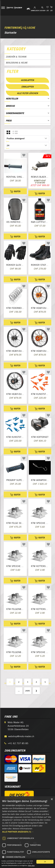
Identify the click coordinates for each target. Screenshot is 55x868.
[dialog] (27, 832)
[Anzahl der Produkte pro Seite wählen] (27, 145)
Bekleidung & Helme (17, 63)
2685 (28, 691)
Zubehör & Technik (16, 57)
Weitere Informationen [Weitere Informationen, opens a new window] (23, 829)
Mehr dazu (31, 866)
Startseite (10, 33)
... (19, 691)
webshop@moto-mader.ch (21, 736)
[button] (27, 832)
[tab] (27, 50)
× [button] (52, 799)
